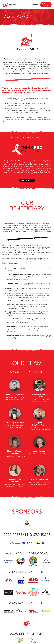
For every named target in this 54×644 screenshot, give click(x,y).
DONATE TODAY (46, 5)
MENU (36, 5)
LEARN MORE (27, 181)
